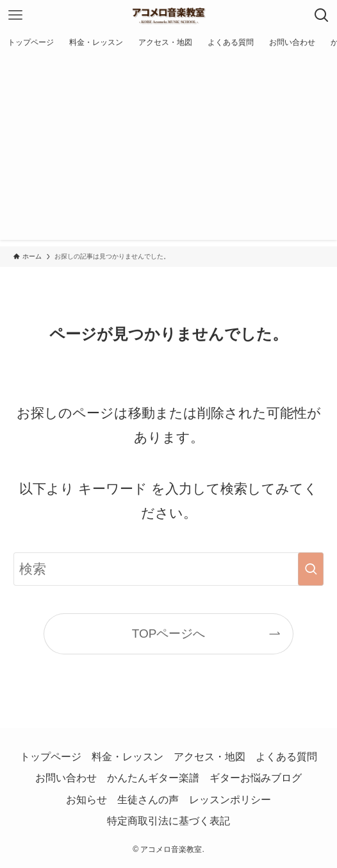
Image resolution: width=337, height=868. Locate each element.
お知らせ (86, 800)
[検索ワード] (168, 569)
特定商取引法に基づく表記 (168, 821)
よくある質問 (286, 757)
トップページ (51, 757)
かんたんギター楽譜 (153, 778)
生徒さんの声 (148, 800)
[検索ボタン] (322, 15)
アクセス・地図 (210, 757)
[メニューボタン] (15, 15)
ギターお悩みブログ (256, 778)
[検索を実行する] (311, 569)
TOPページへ (169, 634)
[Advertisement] (168, 150)
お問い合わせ (66, 778)
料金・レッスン (127, 757)
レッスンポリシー (230, 800)
